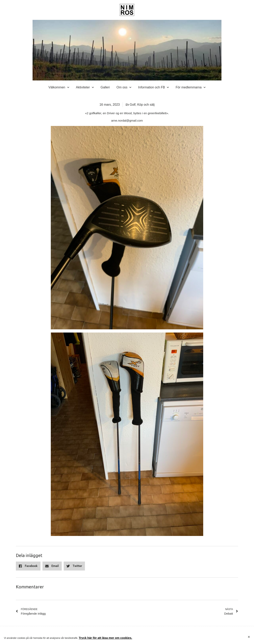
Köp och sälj (146, 105)
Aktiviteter (85, 87)
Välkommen (59, 87)
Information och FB (153, 87)
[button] (28, 566)
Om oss (124, 87)
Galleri (105, 87)
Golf (132, 105)
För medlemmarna (191, 87)
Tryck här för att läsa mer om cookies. (105, 638)
